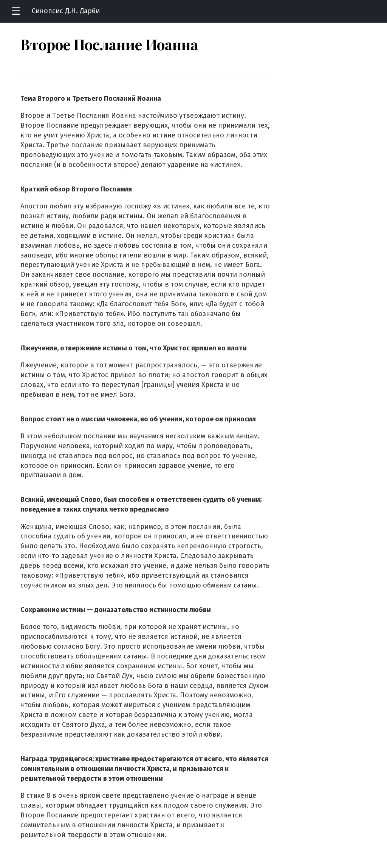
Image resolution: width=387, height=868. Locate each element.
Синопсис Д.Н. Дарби (66, 11)
